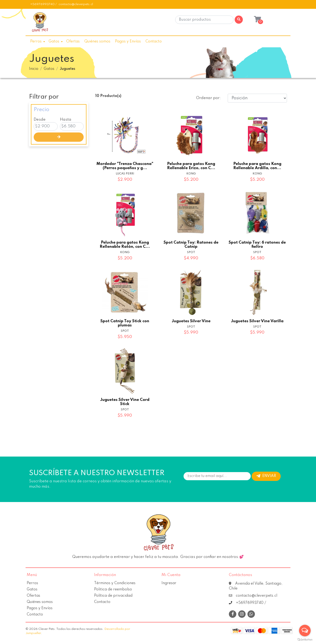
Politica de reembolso (113, 589)
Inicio (34, 69)
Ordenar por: (208, 98)
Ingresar (169, 583)
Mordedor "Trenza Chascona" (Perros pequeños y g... (125, 166)
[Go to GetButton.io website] (305, 639)
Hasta (66, 120)
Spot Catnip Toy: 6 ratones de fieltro (257, 245)
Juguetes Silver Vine (191, 321)
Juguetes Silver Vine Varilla (257, 321)
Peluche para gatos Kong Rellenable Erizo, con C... (191, 166)
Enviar (266, 476)
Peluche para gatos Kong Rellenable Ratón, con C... (125, 245)
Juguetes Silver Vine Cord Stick (125, 402)
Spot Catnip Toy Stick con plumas (125, 323)
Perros (36, 42)
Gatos (54, 42)
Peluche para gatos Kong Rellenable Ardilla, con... (257, 166)
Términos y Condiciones (115, 583)
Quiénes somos (97, 42)
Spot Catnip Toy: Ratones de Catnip (191, 245)
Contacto (154, 42)
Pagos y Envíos (128, 42)
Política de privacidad (113, 596)
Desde (40, 120)
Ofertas (73, 42)
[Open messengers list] (305, 631)
